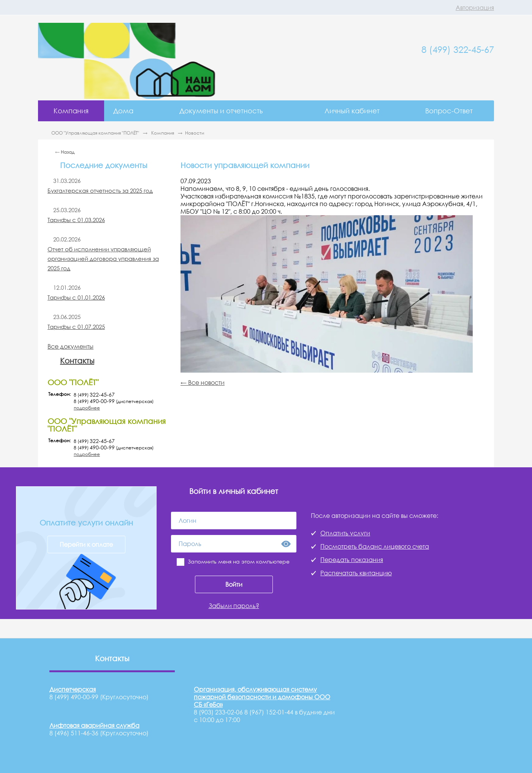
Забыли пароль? (234, 606)
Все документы (70, 346)
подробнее (87, 408)
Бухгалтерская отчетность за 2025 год (100, 190)
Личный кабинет (352, 111)
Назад (68, 152)
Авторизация (475, 8)
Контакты (77, 360)
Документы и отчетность (221, 111)
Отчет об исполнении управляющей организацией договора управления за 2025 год (103, 259)
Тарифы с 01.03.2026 (76, 220)
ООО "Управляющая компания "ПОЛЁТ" (96, 133)
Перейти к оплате (86, 544)
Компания (71, 111)
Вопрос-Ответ (449, 111)
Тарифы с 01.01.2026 (76, 297)
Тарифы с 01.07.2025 (76, 327)
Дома (123, 111)
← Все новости (203, 383)
